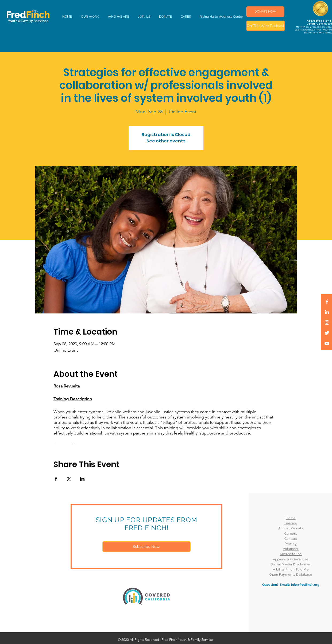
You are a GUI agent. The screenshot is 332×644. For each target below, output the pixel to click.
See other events (166, 141)
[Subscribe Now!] (146, 547)
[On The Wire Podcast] (266, 26)
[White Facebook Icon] (327, 302)
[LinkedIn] (327, 312)
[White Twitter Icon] (327, 333)
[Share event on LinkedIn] (82, 479)
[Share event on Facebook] (56, 479)
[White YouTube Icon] (327, 343)
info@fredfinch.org (305, 585)
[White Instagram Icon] (327, 323)
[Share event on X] (69, 479)
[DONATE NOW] (265, 12)
